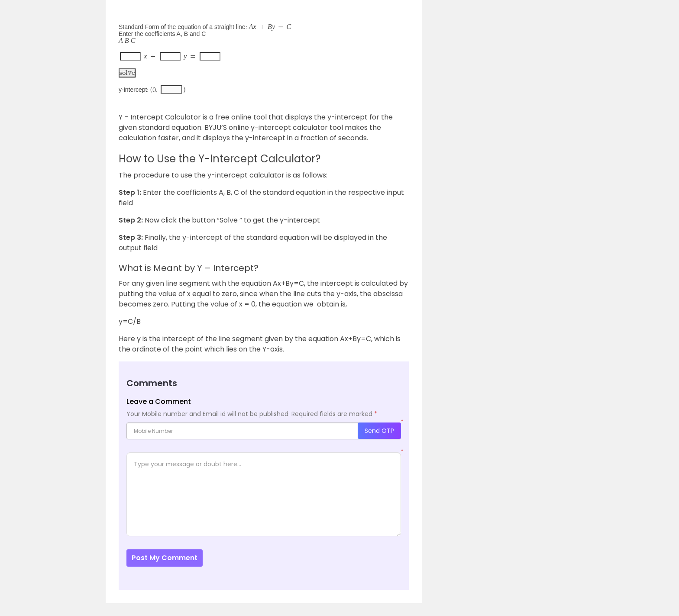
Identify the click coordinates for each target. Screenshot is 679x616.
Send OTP (379, 431)
